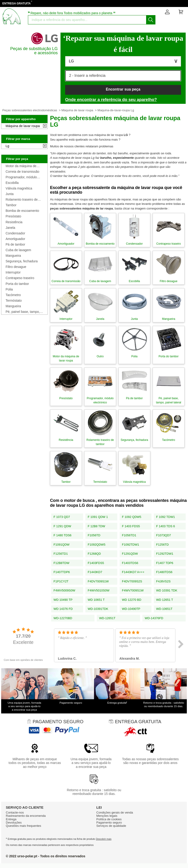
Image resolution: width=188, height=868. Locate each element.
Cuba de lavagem (18, 250)
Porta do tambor (17, 284)
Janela (10, 228)
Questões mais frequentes (23, 826)
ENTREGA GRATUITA (17, 3)
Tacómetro (13, 295)
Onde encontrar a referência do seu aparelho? (111, 100)
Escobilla (12, 183)
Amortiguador (15, 239)
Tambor (11, 205)
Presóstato (13, 216)
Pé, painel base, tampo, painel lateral (23, 312)
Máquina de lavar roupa (77, 110)
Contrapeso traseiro (20, 278)
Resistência (14, 222)
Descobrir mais (104, 839)
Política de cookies (109, 819)
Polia (9, 289)
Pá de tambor (15, 244)
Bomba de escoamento (22, 211)
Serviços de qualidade (111, 826)
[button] (123, 61)
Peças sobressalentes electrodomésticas (30, 110)
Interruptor (13, 272)
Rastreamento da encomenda (26, 816)
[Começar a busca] (151, 20)
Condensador (15, 233)
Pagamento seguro (109, 822)
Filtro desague (16, 267)
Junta (10, 194)
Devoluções (14, 822)
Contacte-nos (15, 812)
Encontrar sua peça (123, 89)
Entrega (11, 819)
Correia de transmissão (22, 172)
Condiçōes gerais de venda (115, 812)
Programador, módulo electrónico (21, 177)
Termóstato (14, 301)
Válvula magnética (19, 188)
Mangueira (13, 256)
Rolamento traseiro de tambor (22, 199)
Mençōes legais (107, 816)
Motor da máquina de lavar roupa (21, 166)
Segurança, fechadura (22, 261)
